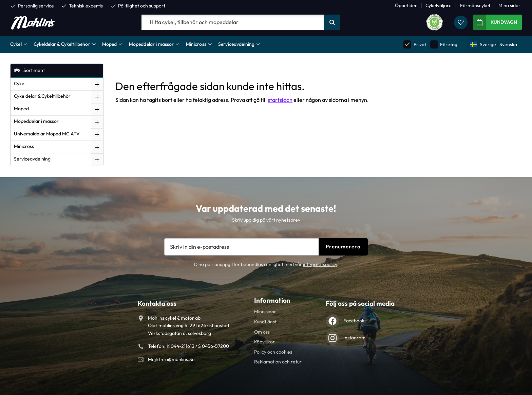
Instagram (354, 338)
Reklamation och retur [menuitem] (278, 362)
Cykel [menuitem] (16, 44)
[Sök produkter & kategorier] (233, 22)
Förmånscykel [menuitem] (475, 5)
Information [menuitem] (272, 300)
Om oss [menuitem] (262, 332)
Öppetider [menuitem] (406, 5)
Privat (415, 44)
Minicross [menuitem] (196, 44)
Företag (444, 44)
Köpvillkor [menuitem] (264, 342)
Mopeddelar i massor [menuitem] (151, 44)
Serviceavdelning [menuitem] (236, 44)
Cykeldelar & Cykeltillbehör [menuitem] (62, 44)
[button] (461, 22)
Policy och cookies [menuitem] (273, 352)
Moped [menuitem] (110, 44)
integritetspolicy (320, 264)
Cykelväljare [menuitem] (439, 5)
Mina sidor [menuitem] (509, 5)
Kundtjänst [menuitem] (265, 322)
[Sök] (332, 22)
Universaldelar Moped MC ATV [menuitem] (47, 134)
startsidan (280, 100)
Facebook (354, 321)
